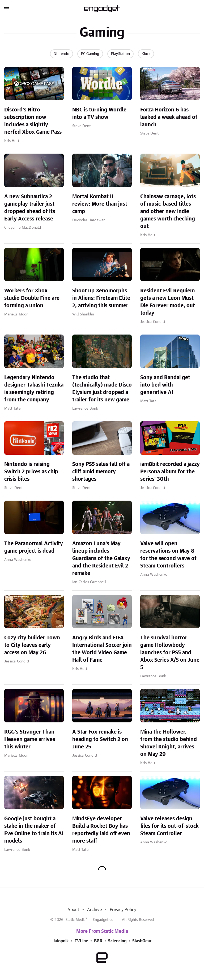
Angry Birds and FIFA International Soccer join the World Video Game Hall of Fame (102, 649)
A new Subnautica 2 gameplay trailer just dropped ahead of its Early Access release (30, 208)
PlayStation (120, 54)
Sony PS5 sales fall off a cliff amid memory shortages (101, 472)
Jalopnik (61, 941)
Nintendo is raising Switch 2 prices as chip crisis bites (31, 472)
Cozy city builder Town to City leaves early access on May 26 (32, 645)
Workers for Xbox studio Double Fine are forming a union (32, 298)
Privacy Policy (123, 910)
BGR (98, 941)
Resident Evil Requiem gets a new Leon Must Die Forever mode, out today (168, 302)
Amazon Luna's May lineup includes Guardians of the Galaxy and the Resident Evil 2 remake (101, 558)
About (73, 910)
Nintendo (61, 54)
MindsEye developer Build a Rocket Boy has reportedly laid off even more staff (101, 830)
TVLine (81, 941)
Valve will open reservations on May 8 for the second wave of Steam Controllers (168, 555)
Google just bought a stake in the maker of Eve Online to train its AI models (34, 830)
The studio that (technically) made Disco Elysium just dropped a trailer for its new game (102, 389)
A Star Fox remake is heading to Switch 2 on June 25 (100, 739)
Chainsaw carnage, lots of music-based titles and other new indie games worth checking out (168, 211)
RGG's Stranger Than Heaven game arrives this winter (30, 739)
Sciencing (117, 941)
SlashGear (142, 941)
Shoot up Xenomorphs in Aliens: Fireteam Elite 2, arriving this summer (101, 298)
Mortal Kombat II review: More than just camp (100, 204)
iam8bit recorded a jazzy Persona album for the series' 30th (170, 472)
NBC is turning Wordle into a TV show (99, 114)
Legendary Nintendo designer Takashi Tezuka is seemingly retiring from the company (34, 389)
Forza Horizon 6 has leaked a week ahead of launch (169, 117)
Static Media (76, 920)
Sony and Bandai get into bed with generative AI (165, 385)
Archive (94, 910)
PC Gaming (90, 54)
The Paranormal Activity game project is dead (34, 547)
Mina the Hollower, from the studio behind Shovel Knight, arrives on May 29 (169, 743)
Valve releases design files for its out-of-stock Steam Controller (169, 826)
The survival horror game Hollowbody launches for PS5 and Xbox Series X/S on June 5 (170, 653)
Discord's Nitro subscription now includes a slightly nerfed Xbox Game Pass (33, 121)
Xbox (146, 54)
